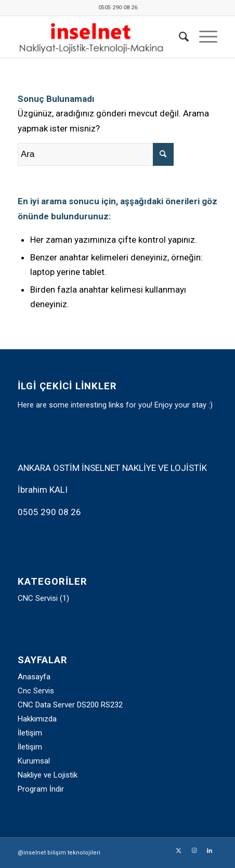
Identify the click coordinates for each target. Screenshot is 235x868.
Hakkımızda (37, 719)
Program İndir (41, 789)
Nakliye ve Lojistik (48, 775)
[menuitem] (179, 37)
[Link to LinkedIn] (210, 851)
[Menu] (203, 37)
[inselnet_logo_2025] (97, 37)
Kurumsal (34, 761)
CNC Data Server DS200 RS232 (70, 705)
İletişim (30, 733)
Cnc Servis (36, 691)
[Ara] (179, 37)
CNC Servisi (38, 598)
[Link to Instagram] (194, 851)
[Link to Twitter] (178, 851)
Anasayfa (34, 677)
